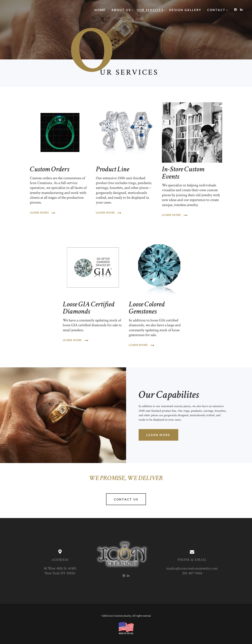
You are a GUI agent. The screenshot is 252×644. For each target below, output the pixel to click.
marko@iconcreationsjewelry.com (192, 568)
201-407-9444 (192, 573)
